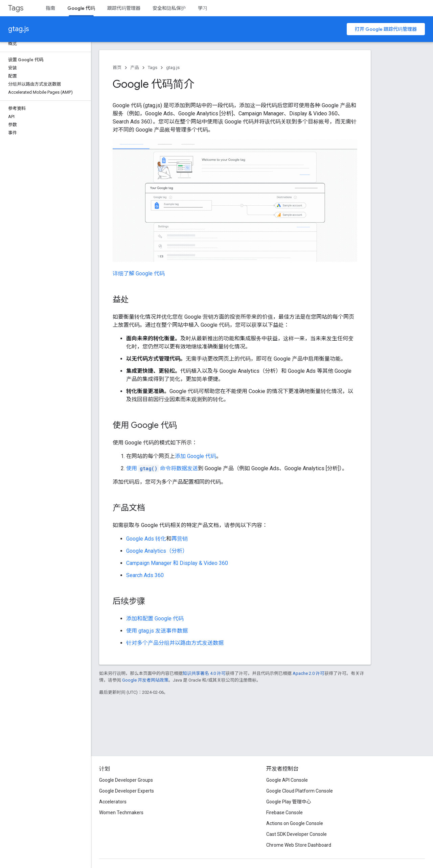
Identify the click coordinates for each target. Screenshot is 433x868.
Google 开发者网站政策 (145, 680)
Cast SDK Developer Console (297, 834)
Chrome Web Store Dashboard (299, 845)
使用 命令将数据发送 (162, 468)
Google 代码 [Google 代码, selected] (81, 8)
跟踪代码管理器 (124, 8)
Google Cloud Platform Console (300, 791)
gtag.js (19, 29)
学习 (203, 8)
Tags (16, 8)
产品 (135, 67)
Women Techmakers (121, 813)
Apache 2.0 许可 (309, 673)
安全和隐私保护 (169, 8)
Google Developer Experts (127, 791)
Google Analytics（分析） (157, 551)
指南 (50, 8)
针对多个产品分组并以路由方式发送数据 (175, 643)
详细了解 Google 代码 (139, 273)
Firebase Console (284, 813)
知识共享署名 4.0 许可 (204, 673)
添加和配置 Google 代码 (155, 619)
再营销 (180, 539)
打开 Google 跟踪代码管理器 (386, 29)
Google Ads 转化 (146, 539)
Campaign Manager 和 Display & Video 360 (177, 563)
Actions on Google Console (295, 823)
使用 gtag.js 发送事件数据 (157, 631)
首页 (117, 67)
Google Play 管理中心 (289, 802)
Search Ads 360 (145, 575)
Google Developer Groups (126, 780)
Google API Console (287, 780)
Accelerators (113, 802)
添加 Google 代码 (196, 456)
